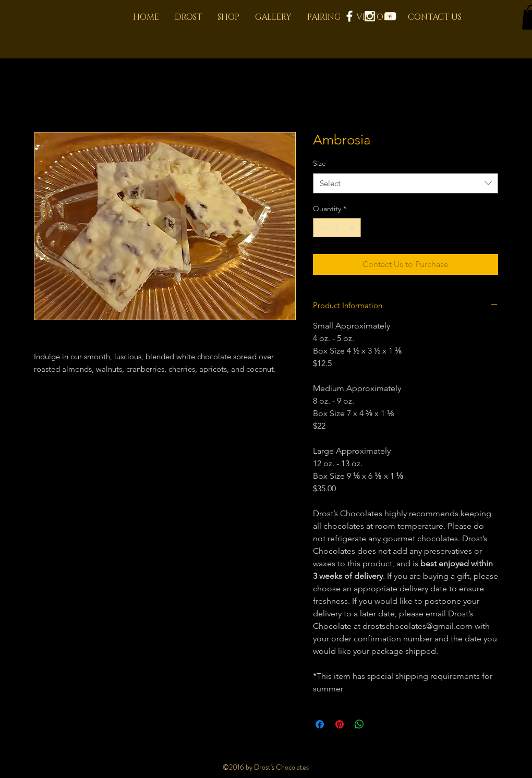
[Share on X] (379, 724)
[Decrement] (321, 228)
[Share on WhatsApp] (359, 724)
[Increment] (353, 228)
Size (319, 163)
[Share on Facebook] (320, 724)
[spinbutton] (337, 228)
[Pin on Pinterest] (340, 724)
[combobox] (406, 183)
